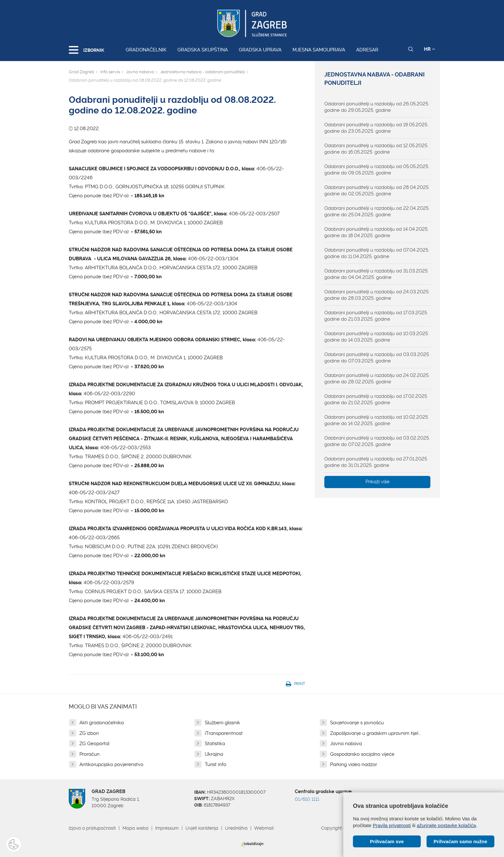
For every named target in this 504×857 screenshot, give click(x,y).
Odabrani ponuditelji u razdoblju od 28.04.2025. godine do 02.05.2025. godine (377, 191)
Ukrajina (214, 754)
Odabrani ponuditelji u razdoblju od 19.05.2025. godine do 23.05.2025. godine (376, 128)
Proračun (90, 754)
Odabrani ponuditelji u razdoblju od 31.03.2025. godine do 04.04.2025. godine (376, 274)
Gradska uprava (260, 50)
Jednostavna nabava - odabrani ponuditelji (203, 72)
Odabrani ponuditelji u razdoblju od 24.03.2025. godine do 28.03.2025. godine (377, 295)
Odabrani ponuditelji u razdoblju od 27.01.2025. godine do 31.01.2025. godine (376, 462)
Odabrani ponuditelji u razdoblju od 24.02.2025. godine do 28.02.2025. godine (377, 379)
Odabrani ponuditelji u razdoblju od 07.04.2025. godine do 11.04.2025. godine (377, 253)
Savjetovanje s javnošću (357, 723)
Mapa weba (135, 828)
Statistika (215, 744)
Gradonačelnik (146, 50)
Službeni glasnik (222, 723)
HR (430, 49)
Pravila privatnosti (392, 825)
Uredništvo (236, 828)
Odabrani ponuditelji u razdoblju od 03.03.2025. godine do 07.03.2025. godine (377, 358)
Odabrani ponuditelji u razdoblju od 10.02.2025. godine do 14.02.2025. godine (377, 420)
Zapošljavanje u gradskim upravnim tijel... (376, 733)
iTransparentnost (224, 733)
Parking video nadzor (354, 764)
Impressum (167, 828)
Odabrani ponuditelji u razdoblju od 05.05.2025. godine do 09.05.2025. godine (377, 170)
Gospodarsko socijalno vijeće (362, 754)
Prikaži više (378, 482)
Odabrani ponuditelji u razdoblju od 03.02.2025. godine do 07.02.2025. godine (377, 441)
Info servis (110, 72)
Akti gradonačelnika (102, 723)
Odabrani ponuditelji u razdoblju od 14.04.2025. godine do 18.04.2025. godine (376, 232)
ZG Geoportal (94, 744)
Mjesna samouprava (319, 50)
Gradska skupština (203, 50)
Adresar (367, 50)
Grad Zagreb (81, 72)
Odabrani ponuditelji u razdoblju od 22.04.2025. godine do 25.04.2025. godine (377, 211)
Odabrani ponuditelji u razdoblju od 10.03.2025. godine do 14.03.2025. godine (377, 337)
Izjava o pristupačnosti (92, 828)
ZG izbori (89, 733)
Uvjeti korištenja (202, 828)
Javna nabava (140, 72)
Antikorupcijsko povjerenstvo (111, 764)
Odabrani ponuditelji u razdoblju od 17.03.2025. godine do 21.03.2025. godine (376, 316)
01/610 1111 (307, 799)
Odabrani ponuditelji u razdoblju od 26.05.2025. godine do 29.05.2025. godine (377, 107)
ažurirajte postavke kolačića (446, 825)
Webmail (264, 828)
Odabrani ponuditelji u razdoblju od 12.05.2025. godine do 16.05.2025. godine (376, 149)
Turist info (216, 764)
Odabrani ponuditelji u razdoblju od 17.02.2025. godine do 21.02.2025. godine (376, 399)
